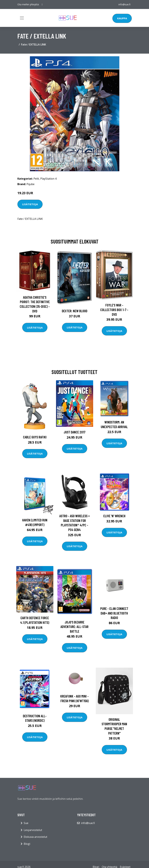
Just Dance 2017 (74, 432)
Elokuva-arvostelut (35, 837)
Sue (26, 823)
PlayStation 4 (48, 179)
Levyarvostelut (33, 830)
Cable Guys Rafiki (35, 437)
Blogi (27, 844)
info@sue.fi (124, 4)
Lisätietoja (30, 204)
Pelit (36, 179)
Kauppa (122, 18)
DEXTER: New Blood (75, 311)
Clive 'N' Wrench (114, 516)
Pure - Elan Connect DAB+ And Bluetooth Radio (114, 613)
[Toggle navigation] (22, 18)
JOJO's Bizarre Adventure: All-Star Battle (74, 627)
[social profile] (42, 4)
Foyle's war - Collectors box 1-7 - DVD (114, 310)
